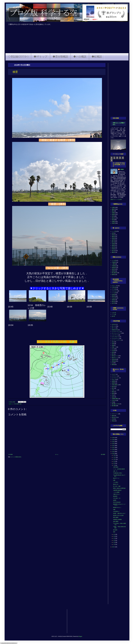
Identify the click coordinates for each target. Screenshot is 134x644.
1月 (114, 544)
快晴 (113, 393)
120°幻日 (114, 324)
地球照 (113, 383)
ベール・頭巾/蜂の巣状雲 (119, 469)
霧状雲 (113, 252)
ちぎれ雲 (114, 288)
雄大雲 (113, 251)
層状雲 (113, 237)
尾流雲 (113, 296)
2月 (114, 542)
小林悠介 (122, 169)
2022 (113, 446)
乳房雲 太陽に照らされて (119, 513)
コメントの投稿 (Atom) (16, 457)
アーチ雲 (114, 289)
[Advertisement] (67, 40)
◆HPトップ (41, 57)
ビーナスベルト (115, 378)
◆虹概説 (97, 57)
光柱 (113, 342)
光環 (113, 344)
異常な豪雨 (116, 517)
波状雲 (113, 269)
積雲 (21, 404)
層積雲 (113, 209)
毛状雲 (113, 244)
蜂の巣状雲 (114, 273)
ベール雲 (114, 293)
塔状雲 (113, 235)
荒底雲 (113, 300)
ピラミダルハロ (115, 337)
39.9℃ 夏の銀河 (117, 502)
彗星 (113, 392)
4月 (114, 538)
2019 (113, 452)
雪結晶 (113, 421)
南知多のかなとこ (117, 507)
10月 (115, 459)
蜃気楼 (113, 365)
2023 (113, 444)
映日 (113, 354)
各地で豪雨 (116, 521)
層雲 (113, 211)
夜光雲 (113, 387)
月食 (113, 395)
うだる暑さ (116, 482)
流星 (113, 397)
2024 (113, 442)
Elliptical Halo (115, 330)
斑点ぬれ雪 (114, 417)
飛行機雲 (114, 406)
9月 (114, 461)
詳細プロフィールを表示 (116, 199)
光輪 (113, 345)
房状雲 (113, 238)
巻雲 (113, 216)
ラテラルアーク (115, 338)
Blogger (80, 636)
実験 (113, 416)
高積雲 (113, 223)
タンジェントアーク (116, 333)
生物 (113, 419)
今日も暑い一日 (117, 498)
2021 (113, 448)
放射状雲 (114, 268)
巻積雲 (18, 404)
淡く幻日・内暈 (117, 486)
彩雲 (113, 352)
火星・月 (115, 471)
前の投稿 (103, 454)
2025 (113, 440)
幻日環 (113, 351)
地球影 (113, 381)
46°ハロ (114, 328)
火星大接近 (116, 467)
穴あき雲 (114, 298)
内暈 (114, 480)
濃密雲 (113, 245)
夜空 (113, 388)
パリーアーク (115, 335)
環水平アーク (115, 358)
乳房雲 (113, 295)
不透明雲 (114, 262)
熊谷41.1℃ (116, 484)
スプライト (114, 376)
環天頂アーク (115, 356)
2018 (113, 454)
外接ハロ (114, 347)
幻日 (113, 349)
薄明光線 (114, 361)
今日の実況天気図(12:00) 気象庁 (57, 342)
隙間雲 (113, 275)
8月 (114, 463)
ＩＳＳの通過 (116, 492)
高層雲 (113, 221)
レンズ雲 (14, 404)
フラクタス (114, 291)
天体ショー (114, 390)
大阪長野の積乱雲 (117, 490)
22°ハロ (114, 326)
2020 (113, 450)
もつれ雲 (114, 261)
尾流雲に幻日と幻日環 (118, 515)
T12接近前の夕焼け (118, 473)
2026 (113, 438)
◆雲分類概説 (60, 57)
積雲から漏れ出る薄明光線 (119, 488)
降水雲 (113, 301)
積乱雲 (113, 218)
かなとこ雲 (114, 286)
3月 (114, 540)
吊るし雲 (114, 380)
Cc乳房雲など (116, 511)
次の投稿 (11, 454)
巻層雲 (113, 213)
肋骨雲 (113, 271)
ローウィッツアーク (116, 340)
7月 (114, 465)
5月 (114, 536)
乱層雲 (113, 207)
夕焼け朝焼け (115, 385)
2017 (113, 547)
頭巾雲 (113, 303)
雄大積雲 (115, 530)
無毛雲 (113, 247)
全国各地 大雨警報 (117, 520)
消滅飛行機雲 (115, 399)
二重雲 (113, 264)
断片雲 (113, 242)
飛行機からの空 (115, 404)
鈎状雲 (113, 249)
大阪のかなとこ (117, 494)
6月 (114, 534)
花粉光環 (114, 359)
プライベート (115, 414)
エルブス (114, 374)
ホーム (57, 454)
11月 (115, 457)
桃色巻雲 (115, 496)
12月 (115, 455)
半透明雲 (114, 266)
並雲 (113, 233)
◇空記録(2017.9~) (18, 57)
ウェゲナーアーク (116, 331)
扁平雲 (113, 240)
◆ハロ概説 (80, 57)
